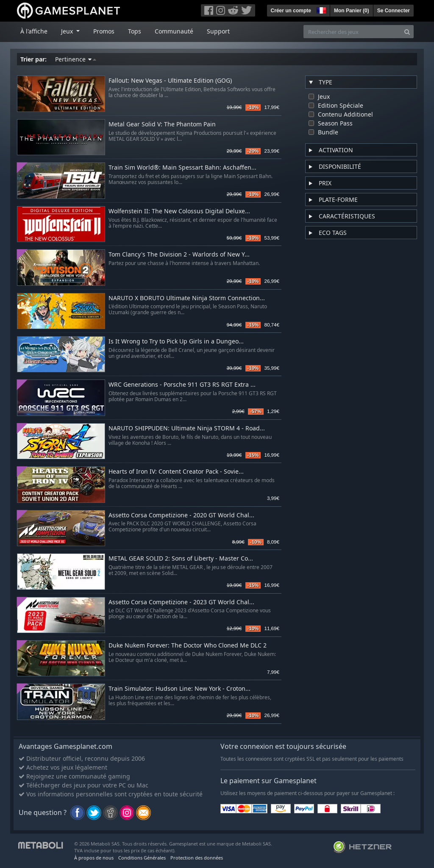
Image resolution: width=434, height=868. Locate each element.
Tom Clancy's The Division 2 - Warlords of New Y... (179, 255)
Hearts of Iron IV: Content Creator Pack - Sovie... (176, 472)
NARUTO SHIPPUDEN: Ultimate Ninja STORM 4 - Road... (187, 428)
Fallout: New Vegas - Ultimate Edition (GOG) (170, 81)
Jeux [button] (68, 31)
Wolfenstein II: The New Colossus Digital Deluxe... (179, 211)
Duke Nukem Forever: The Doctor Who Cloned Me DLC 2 (188, 646)
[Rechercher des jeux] (352, 32)
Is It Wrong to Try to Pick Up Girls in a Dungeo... (176, 342)
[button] (320, 9)
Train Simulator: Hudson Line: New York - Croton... (179, 689)
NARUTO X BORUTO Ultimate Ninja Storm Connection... (187, 298)
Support (218, 31)
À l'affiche (34, 31)
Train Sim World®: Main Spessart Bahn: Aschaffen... (182, 168)
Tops (135, 31)
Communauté (174, 31)
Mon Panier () (352, 11)
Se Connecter (394, 11)
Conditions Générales (142, 858)
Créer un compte (291, 11)
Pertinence (76, 59)
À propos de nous (94, 858)
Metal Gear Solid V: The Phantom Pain (162, 124)
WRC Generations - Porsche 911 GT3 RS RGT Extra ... (182, 385)
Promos (104, 31)
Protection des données (197, 858)
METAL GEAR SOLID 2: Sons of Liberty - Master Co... (181, 559)
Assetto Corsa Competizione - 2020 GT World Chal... (181, 515)
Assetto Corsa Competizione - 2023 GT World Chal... (181, 602)
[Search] (407, 32)
